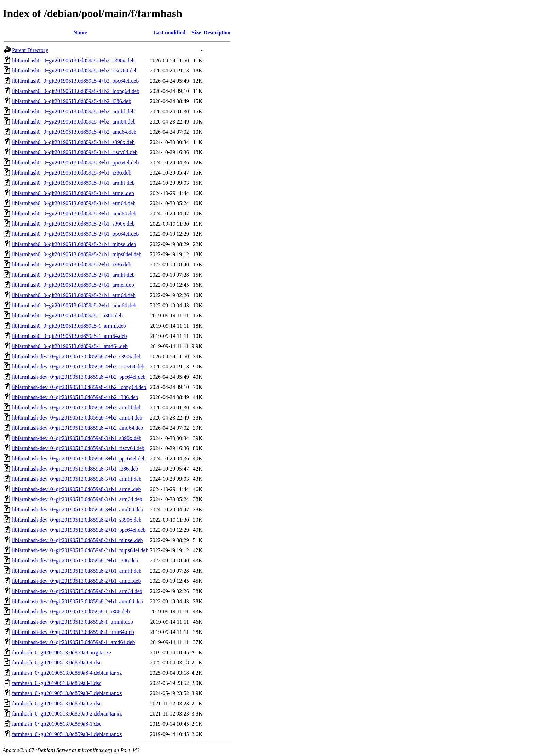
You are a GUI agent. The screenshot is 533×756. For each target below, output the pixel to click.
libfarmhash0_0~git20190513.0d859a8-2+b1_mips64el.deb (77, 254)
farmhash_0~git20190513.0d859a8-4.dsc (57, 663)
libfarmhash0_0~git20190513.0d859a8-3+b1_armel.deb (73, 193)
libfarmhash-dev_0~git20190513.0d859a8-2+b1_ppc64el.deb (79, 530)
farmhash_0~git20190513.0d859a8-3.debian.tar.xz (67, 693)
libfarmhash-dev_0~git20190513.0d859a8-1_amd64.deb (73, 642)
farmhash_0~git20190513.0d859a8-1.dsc (57, 724)
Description (217, 32)
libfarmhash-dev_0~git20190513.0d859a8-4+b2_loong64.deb (79, 387)
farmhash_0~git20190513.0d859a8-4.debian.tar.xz (67, 673)
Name (80, 32)
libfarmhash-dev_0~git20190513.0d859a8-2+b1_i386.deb (75, 561)
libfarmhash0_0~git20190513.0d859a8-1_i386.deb (67, 316)
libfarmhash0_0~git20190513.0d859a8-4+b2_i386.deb (72, 101)
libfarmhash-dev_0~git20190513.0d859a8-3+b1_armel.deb (76, 489)
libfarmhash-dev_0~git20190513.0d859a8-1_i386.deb (71, 612)
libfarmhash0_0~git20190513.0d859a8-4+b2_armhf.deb (73, 111)
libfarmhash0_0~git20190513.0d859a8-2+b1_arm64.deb (74, 295)
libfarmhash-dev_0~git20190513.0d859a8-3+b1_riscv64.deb (78, 448)
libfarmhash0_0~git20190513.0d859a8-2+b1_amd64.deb (74, 305)
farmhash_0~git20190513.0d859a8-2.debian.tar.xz (67, 714)
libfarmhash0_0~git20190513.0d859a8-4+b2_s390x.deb (73, 60)
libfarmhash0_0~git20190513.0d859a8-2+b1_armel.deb (73, 285)
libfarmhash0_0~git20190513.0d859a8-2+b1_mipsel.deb (74, 244)
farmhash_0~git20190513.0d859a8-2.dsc (57, 703)
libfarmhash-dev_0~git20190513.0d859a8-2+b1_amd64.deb (78, 601)
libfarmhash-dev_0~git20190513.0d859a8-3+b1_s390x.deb (77, 438)
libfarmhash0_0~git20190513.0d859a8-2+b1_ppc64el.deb (75, 234)
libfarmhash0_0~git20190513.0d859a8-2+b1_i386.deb (72, 265)
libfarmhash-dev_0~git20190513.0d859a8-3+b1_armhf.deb (77, 479)
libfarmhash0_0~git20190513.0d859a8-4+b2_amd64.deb (74, 132)
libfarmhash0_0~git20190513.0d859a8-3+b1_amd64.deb (74, 213)
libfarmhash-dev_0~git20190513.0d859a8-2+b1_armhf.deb (77, 571)
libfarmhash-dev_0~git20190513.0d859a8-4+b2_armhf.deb (77, 407)
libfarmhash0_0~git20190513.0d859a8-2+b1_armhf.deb (73, 275)
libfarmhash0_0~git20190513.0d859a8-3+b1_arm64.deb (74, 203)
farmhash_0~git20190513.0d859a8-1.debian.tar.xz (67, 734)
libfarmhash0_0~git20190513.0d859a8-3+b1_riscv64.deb (75, 152)
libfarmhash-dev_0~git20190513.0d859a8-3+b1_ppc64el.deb (79, 458)
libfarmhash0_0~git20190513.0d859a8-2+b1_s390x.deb (73, 224)
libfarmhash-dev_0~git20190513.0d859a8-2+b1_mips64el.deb (80, 550)
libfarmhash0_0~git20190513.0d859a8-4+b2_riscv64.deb (75, 71)
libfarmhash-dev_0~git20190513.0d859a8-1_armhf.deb (72, 622)
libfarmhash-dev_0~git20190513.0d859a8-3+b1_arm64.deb (77, 499)
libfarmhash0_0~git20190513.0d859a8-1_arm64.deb (69, 336)
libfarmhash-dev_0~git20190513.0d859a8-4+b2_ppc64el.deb (79, 377)
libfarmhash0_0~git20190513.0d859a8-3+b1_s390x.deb (73, 142)
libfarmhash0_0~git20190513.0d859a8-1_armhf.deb (69, 326)
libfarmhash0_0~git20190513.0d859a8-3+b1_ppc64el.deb (75, 162)
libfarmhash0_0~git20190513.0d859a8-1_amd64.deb (70, 346)
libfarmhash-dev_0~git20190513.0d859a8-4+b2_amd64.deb (78, 428)
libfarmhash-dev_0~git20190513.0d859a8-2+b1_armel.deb (76, 581)
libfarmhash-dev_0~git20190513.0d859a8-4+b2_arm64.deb (77, 418)
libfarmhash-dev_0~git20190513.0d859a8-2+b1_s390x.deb (77, 520)
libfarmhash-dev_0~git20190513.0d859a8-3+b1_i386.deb (75, 469)
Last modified (169, 32)
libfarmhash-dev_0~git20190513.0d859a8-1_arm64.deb (73, 632)
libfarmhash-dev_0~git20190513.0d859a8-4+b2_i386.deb (75, 397)
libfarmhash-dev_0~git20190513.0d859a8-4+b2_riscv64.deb (78, 367)
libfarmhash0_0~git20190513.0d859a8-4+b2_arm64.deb (74, 122)
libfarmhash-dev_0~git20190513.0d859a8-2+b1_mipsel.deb (78, 540)
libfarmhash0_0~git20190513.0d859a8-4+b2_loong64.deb (76, 91)
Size (196, 32)
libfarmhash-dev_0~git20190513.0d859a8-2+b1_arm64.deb (77, 591)
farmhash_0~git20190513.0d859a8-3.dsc (57, 683)
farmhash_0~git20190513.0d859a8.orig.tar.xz (62, 652)
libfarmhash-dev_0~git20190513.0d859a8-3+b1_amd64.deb (78, 510)
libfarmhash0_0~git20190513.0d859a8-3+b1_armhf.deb (73, 183)
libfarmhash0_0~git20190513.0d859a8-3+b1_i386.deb (72, 173)
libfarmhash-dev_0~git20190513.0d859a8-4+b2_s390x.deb (77, 356)
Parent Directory (30, 50)
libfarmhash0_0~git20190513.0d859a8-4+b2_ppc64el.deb (75, 81)
